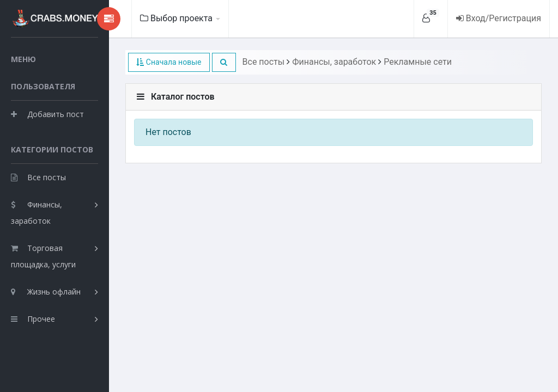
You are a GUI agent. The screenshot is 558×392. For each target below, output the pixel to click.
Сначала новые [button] (169, 62)
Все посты (38, 177)
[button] (224, 62)
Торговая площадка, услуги (43, 256)
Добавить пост (47, 114)
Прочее (33, 319)
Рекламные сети (418, 62)
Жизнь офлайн (46, 292)
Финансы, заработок (37, 213)
